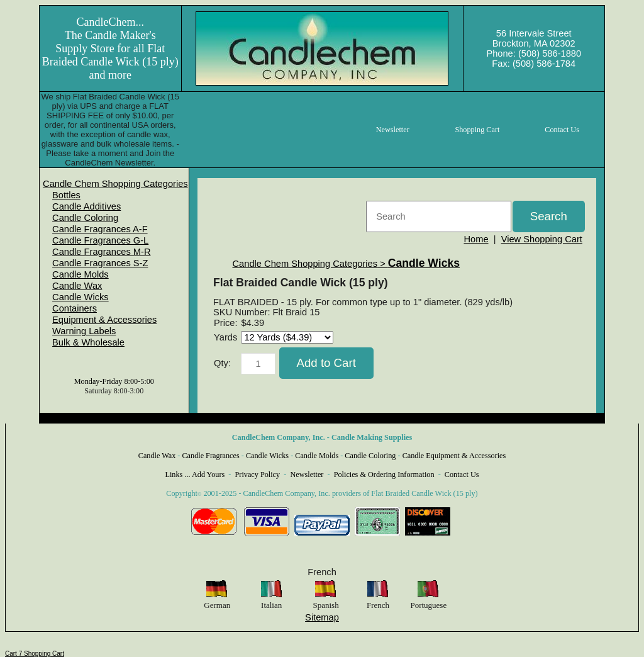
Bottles (66, 195)
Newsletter (307, 474)
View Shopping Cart (542, 239)
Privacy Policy (258, 474)
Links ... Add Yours (195, 474)
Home (476, 239)
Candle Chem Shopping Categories (115, 184)
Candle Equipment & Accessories (454, 456)
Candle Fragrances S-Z (100, 263)
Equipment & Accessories (104, 320)
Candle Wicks (80, 297)
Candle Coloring (85, 218)
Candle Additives (86, 206)
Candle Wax (77, 286)
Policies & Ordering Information (384, 474)
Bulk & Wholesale (88, 342)
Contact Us (462, 474)
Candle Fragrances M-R (101, 252)
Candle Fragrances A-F (100, 229)
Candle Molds (80, 274)
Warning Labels (84, 331)
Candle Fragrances (210, 456)
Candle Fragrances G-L (100, 240)
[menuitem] (115, 184)
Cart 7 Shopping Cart (35, 654)
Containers (75, 308)
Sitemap (322, 617)
